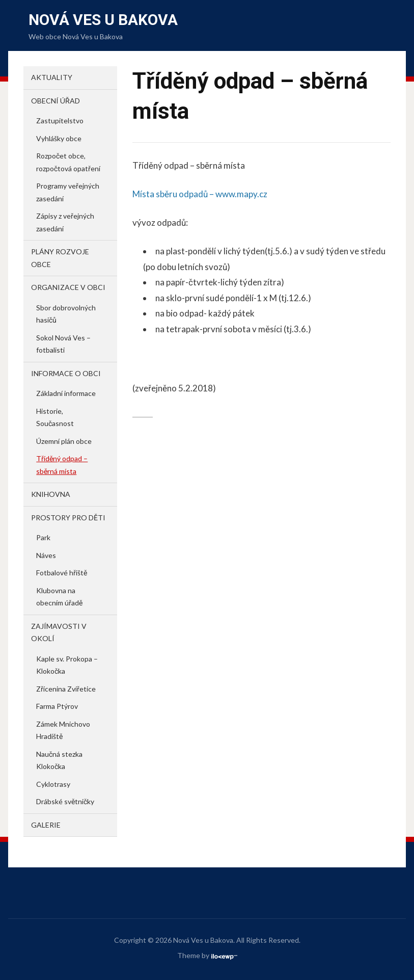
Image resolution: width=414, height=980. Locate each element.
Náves (46, 555)
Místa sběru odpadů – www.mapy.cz (200, 194)
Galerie (46, 825)
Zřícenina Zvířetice (66, 689)
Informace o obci (66, 373)
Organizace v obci (68, 287)
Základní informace (66, 393)
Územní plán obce (64, 441)
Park (43, 537)
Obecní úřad (56, 101)
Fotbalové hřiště (62, 573)
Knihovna (51, 494)
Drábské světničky (65, 801)
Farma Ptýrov (57, 706)
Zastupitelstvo (60, 121)
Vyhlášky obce (59, 138)
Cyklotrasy (53, 784)
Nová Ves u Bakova (103, 20)
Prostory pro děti (68, 518)
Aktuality (52, 77)
